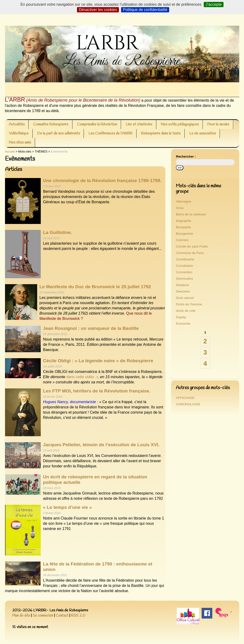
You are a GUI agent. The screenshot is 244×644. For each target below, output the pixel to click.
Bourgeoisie (184, 234)
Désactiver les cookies (98, 10)
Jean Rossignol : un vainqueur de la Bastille (91, 328)
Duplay (181, 317)
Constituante (185, 259)
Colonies (182, 240)
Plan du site (21, 616)
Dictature (182, 285)
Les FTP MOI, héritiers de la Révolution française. (97, 391)
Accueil (10, 151)
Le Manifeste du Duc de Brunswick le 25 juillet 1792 (95, 287)
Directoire (183, 291)
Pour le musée (218, 124)
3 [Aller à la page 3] (205, 352)
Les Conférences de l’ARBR (110, 133)
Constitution (184, 266)
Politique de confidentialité (145, 10)
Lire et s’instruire (139, 124)
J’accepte (214, 4)
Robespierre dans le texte (161, 133)
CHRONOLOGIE (188, 404)
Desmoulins (184, 279)
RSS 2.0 (78, 616)
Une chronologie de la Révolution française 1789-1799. (102, 181)
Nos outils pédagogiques (180, 124)
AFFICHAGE (185, 398)
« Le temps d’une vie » (68, 507)
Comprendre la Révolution (97, 124)
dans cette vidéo (80, 377)
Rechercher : (186, 156)
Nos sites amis (20, 142)
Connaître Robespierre (51, 124)
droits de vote (186, 311)
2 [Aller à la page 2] (205, 341)
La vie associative (203, 133)
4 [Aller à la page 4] (205, 364)
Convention (184, 272)
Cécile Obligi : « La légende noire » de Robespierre (98, 361)
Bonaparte (183, 227)
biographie (183, 221)
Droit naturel (185, 298)
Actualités (17, 124)
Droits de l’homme (189, 304)
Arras (180, 208)
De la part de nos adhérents (58, 133)
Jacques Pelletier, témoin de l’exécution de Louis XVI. (101, 445)
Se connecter (43, 616)
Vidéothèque (19, 133)
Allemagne (183, 201)
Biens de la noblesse (191, 214)
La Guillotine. (58, 232)
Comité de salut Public (192, 246)
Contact (62, 616)
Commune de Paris (190, 253)
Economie (183, 324)
